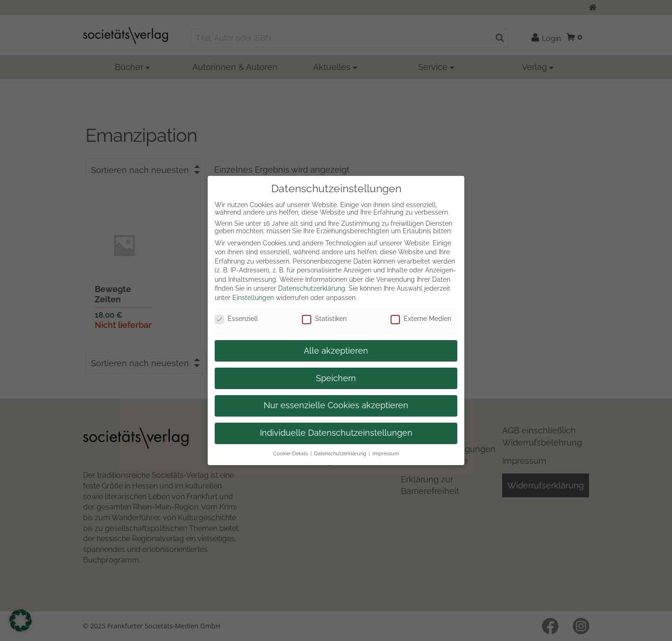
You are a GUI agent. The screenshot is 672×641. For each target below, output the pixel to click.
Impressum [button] (386, 453)
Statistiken (324, 319)
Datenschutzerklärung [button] (340, 453)
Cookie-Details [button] (290, 453)
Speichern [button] (336, 378)
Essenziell (236, 319)
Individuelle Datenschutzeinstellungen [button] (336, 433)
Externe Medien (421, 319)
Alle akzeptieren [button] (336, 351)
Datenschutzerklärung (312, 288)
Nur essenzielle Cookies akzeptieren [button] (336, 405)
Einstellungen (253, 298)
